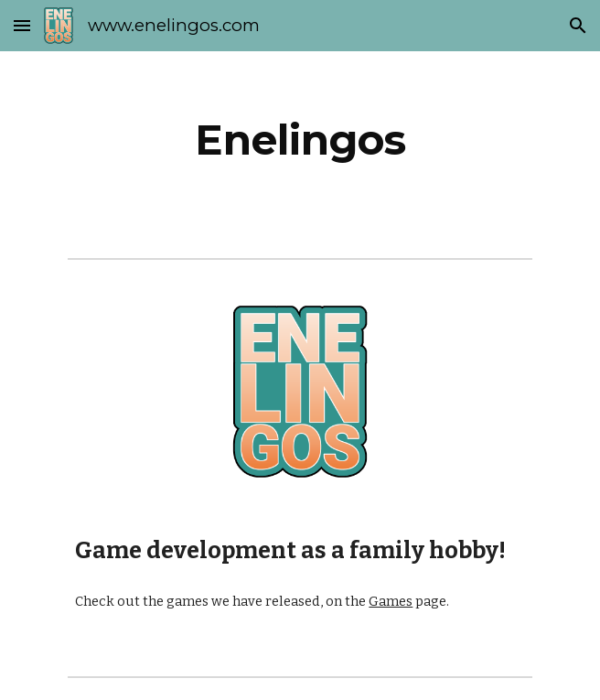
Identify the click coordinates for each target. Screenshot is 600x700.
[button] (22, 25)
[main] (300, 140)
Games (391, 601)
